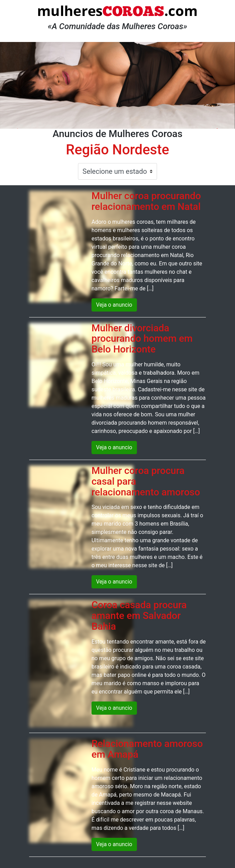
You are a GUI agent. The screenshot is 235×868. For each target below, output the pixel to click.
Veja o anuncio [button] (114, 305)
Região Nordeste (117, 150)
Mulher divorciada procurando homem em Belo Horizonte (142, 339)
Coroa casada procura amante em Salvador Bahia (139, 616)
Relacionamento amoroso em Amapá (147, 749)
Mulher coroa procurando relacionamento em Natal (146, 201)
